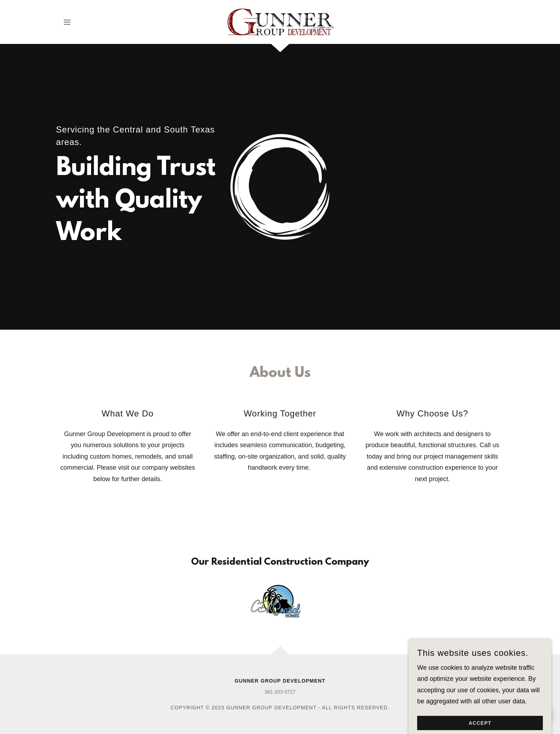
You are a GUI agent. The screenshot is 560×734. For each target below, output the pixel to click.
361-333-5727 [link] (280, 692)
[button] (67, 22)
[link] (280, 21)
